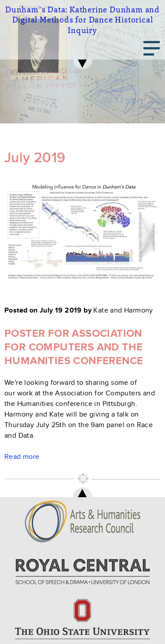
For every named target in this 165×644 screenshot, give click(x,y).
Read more (22, 457)
